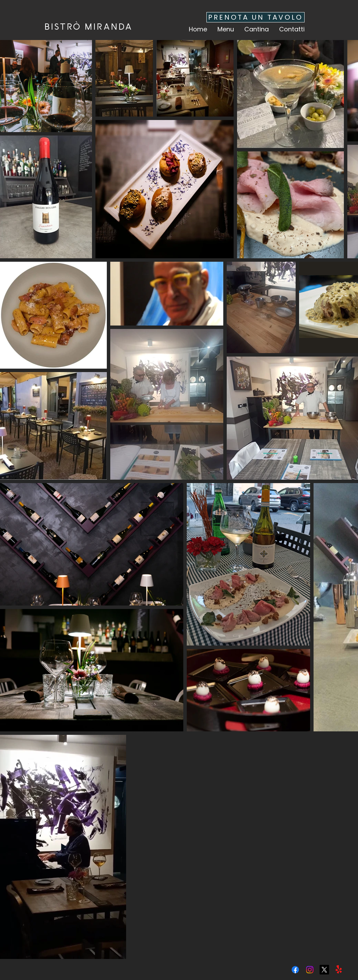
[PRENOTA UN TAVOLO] (255, 17)
